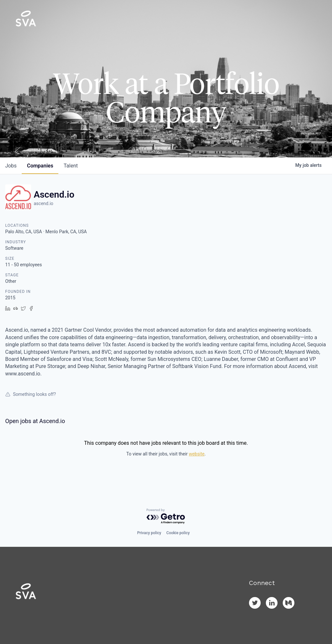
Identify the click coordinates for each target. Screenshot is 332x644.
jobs (11, 166)
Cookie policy (178, 533)
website (196, 454)
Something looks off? (30, 394)
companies (40, 166)
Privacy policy (149, 533)
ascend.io (43, 203)
